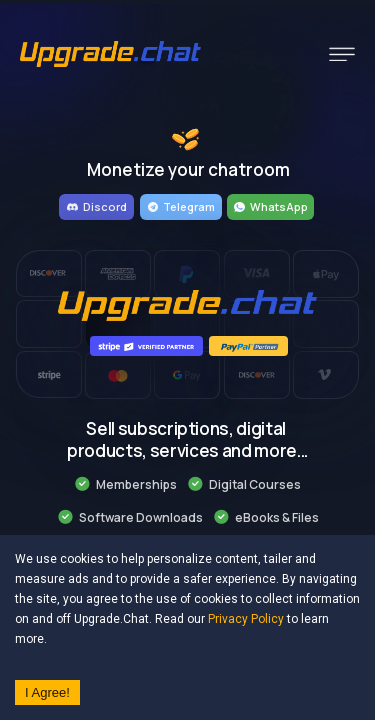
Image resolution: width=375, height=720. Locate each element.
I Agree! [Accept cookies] (47, 692)
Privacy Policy (246, 619)
